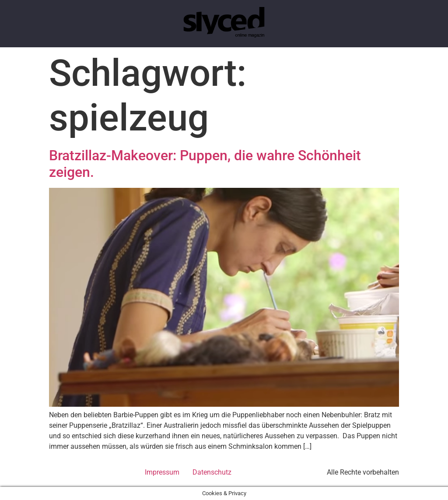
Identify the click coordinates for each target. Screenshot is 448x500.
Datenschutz (212, 472)
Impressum (162, 472)
